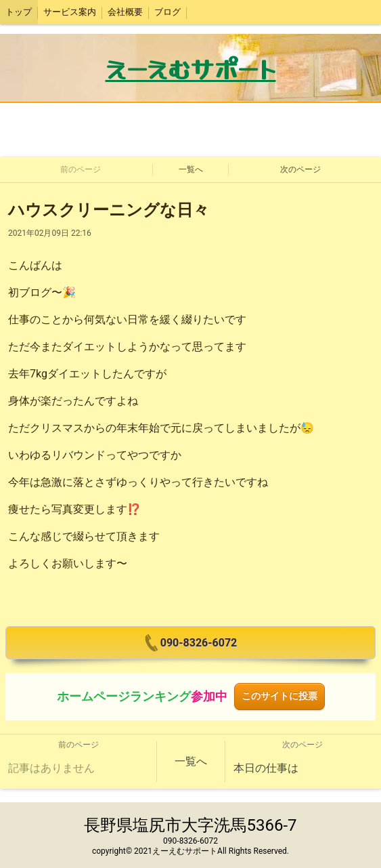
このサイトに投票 (279, 696)
